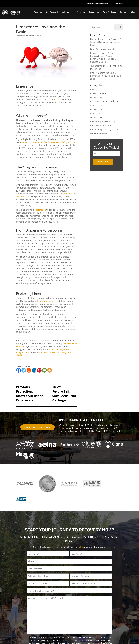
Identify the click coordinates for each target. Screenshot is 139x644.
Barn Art (123, 12)
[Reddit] (29, 370)
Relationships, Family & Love (29, 36)
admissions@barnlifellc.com (98, 3)
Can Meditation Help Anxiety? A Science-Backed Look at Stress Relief (106, 42)
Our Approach (52, 12)
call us (81, 547)
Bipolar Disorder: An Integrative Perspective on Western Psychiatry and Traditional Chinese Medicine (106, 57)
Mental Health (97, 113)
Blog (133, 12)
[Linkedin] (34, 370)
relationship (66, 194)
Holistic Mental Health (101, 109)
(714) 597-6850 (117, 3)
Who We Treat (109, 12)
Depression (96, 97)
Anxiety (94, 89)
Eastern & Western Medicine (104, 101)
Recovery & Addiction (101, 126)
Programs (81, 12)
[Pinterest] (39, 370)
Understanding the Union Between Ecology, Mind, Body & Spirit (106, 76)
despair (57, 100)
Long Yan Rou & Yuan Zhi (103, 49)
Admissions (67, 12)
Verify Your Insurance (37, 427)
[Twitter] (24, 370)
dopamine (21, 197)
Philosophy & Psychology (103, 122)
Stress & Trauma (98, 134)
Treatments (94, 12)
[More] (50, 370)
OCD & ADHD (97, 118)
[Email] (44, 370)
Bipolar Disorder (98, 93)
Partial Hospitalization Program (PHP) (43, 354)
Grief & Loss (96, 106)
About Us (38, 12)
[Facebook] (19, 370)
